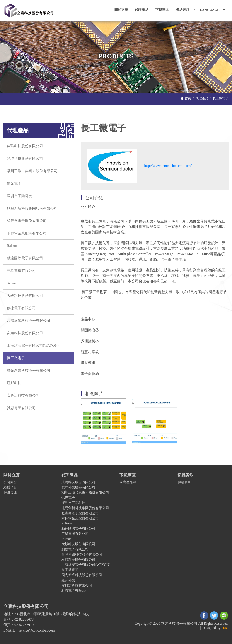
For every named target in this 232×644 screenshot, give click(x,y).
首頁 (186, 98)
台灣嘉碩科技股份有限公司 (29, 321)
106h (225, 628)
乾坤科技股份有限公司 (25, 158)
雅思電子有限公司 (21, 408)
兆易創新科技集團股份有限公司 (32, 208)
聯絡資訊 (10, 492)
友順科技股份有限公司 (25, 333)
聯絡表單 (184, 482)
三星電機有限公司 (21, 271)
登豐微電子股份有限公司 (27, 221)
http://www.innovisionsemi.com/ (168, 166)
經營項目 (10, 487)
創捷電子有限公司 (21, 308)
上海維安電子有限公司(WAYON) (33, 345)
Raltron (12, 246)
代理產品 (202, 98)
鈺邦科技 (14, 383)
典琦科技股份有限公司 (25, 146)
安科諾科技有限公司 (23, 395)
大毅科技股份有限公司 (25, 296)
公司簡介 (10, 482)
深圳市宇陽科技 (19, 196)
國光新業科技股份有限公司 (29, 370)
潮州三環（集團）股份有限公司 (32, 171)
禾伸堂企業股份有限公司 (27, 233)
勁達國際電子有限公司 (25, 258)
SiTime (12, 283)
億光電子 (14, 183)
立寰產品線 (128, 482)
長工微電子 (16, 358)
